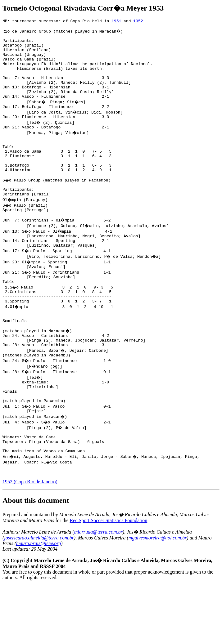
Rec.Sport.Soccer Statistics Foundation (109, 579)
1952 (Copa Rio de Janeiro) (30, 540)
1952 (138, 22)
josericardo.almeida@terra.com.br (39, 596)
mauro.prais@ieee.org (39, 602)
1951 (116, 22)
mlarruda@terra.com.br (98, 590)
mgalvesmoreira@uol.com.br (158, 596)
